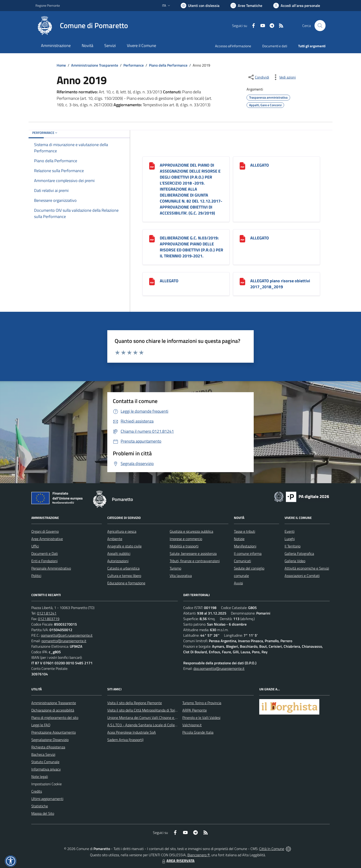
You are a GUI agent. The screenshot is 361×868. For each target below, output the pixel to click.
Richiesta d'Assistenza (48, 747)
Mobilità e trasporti (184, 546)
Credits (37, 791)
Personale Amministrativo (51, 568)
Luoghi (290, 539)
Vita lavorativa (181, 576)
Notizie (239, 539)
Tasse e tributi (245, 531)
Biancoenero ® (199, 855)
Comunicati (242, 561)
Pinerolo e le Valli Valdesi (201, 718)
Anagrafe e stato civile (124, 546)
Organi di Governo (45, 531)
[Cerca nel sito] (320, 26)
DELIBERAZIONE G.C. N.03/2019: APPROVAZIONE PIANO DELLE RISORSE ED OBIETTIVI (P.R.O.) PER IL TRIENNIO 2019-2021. (191, 247)
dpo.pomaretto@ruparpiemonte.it (219, 668)
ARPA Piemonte (195, 710)
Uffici (35, 546)
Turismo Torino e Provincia (202, 703)
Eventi (290, 531)
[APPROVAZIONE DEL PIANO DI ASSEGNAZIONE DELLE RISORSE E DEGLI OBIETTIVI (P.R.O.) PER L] (152, 166)
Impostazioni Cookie (47, 784)
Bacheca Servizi (43, 754)
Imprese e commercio (186, 539)
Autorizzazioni (118, 561)
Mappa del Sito (43, 813)
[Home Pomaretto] (82, 26)
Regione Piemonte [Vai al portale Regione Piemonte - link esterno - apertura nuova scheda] (48, 5)
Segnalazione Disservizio (50, 740)
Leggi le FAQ (41, 725)
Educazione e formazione (126, 583)
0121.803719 (49, 619)
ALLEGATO (260, 165)
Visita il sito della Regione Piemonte (135, 703)
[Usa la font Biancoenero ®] (200, 6)
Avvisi (238, 583)
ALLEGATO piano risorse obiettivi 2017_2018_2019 (280, 284)
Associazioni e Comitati (302, 576)
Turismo (175, 568)
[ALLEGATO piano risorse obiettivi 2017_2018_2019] (242, 281)
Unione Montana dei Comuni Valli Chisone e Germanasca (151, 718)
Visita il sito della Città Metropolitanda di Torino (143, 710)
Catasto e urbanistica (123, 568)
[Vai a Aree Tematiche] (246, 6)
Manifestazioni (245, 546)
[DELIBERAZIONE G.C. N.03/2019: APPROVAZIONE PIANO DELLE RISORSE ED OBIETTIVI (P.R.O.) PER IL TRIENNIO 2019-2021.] (152, 238)
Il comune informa (248, 553)
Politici (36, 576)
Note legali (40, 777)
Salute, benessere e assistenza (193, 553)
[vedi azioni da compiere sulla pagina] (284, 77)
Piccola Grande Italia (198, 732)
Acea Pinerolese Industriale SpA (132, 732)
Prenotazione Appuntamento (54, 732)
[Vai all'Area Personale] (297, 6)
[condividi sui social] (258, 77)
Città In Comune (272, 849)
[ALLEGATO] (242, 166)
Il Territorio (293, 546)
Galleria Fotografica (299, 553)
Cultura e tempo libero (124, 576)
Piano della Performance (168, 65)
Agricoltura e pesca (122, 531)
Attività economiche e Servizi (307, 568)
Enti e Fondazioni (44, 561)
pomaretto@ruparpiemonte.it (64, 641)
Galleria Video (295, 561)
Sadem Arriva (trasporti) (125, 740)
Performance (134, 65)
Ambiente (115, 539)
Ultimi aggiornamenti (47, 799)
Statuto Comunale (45, 762)
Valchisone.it (192, 725)
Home (61, 65)
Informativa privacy (46, 769)
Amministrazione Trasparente (95, 65)
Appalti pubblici (119, 553)
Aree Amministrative (47, 539)
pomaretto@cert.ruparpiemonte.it (67, 635)
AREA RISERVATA (178, 861)
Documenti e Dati (45, 553)
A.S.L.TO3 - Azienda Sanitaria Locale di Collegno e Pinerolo (152, 725)
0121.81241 (47, 613)
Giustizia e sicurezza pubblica (191, 531)
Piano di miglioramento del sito (55, 718)
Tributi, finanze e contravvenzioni (195, 561)
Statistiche (40, 806)
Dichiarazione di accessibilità (53, 710)
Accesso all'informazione (233, 46)
